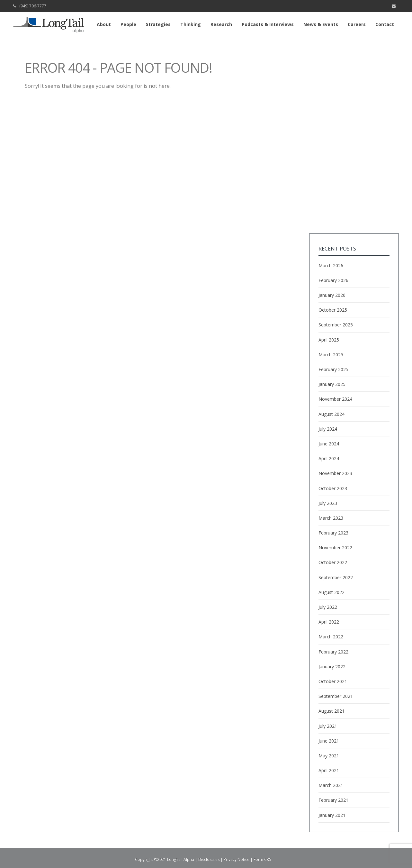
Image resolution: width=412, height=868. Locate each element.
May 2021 (329, 756)
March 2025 (331, 355)
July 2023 (328, 503)
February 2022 (333, 652)
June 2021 (329, 741)
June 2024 (329, 444)
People (128, 24)
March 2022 (331, 637)
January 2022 (332, 667)
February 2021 (333, 800)
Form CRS (262, 859)
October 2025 (333, 310)
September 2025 (336, 325)
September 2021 (336, 696)
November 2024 (335, 399)
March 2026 (331, 265)
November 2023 (335, 473)
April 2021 (329, 770)
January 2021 (332, 815)
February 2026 (333, 280)
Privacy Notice (237, 859)
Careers (357, 24)
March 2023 (331, 518)
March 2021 (331, 785)
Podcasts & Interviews (268, 24)
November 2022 (335, 548)
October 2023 (333, 488)
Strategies (158, 24)
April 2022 (329, 622)
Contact (385, 24)
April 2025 (329, 340)
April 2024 (329, 458)
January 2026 (332, 295)
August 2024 (331, 414)
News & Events (321, 24)
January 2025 (332, 384)
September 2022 (336, 577)
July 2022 (328, 607)
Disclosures (209, 859)
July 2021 (328, 726)
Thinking (191, 24)
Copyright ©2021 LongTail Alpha (165, 859)
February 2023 (333, 533)
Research (221, 24)
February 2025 (333, 369)
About (104, 24)
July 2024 (328, 429)
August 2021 (331, 711)
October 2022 (333, 562)
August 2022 (331, 592)
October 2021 (333, 681)
